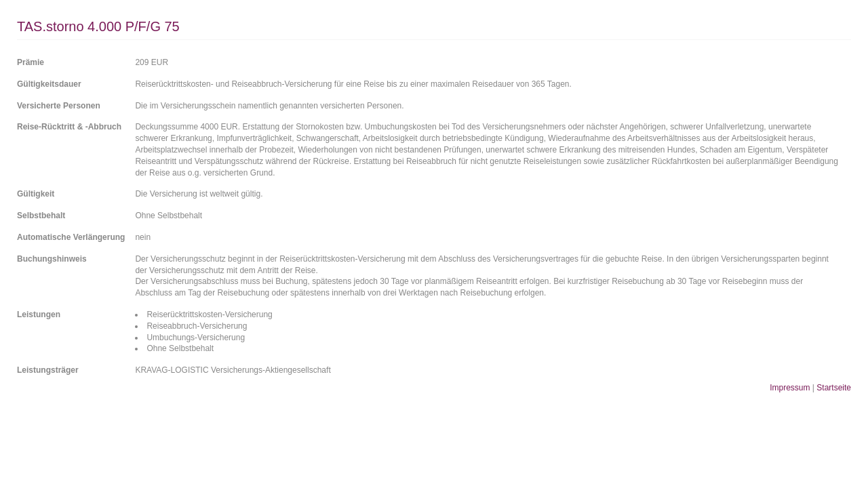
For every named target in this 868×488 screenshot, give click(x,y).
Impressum (790, 388)
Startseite (834, 388)
